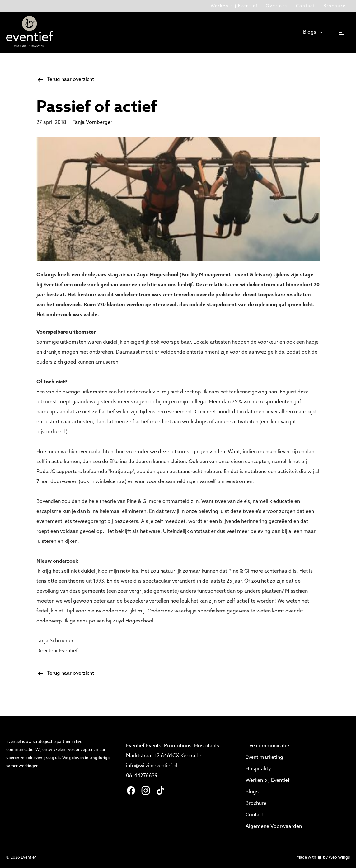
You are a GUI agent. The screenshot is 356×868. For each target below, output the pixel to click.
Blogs (252, 792)
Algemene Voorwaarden (274, 827)
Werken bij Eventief (234, 6)
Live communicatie (267, 746)
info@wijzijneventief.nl (152, 766)
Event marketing (264, 758)
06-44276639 (142, 776)
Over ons (277, 6)
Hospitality (258, 769)
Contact (306, 6)
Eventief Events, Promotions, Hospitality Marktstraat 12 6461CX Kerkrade (173, 751)
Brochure (335, 6)
